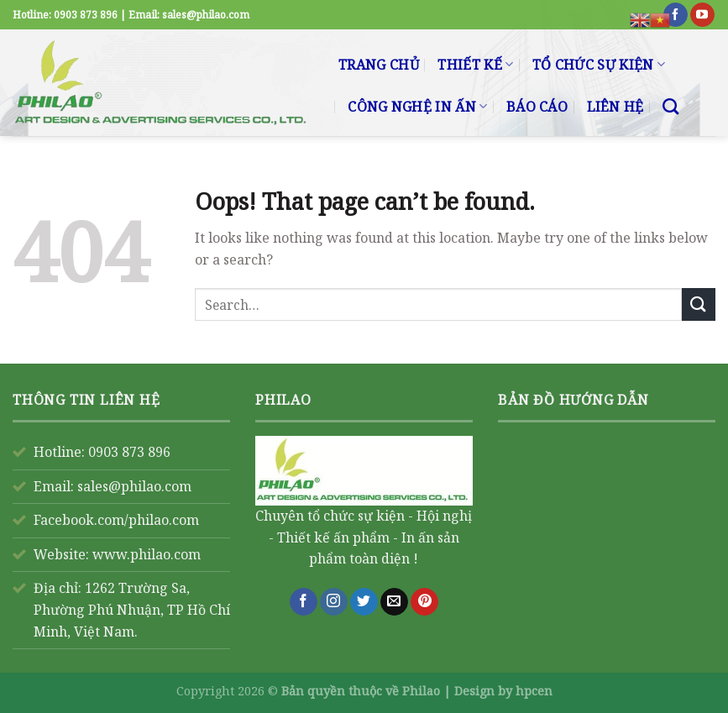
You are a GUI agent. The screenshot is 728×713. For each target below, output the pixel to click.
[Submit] (699, 304)
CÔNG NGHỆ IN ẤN (417, 107)
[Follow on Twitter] (364, 602)
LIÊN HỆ (615, 107)
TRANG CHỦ (379, 65)
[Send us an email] (394, 602)
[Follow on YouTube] (702, 15)
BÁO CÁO (537, 107)
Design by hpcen (503, 691)
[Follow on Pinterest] (424, 602)
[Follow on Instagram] (334, 602)
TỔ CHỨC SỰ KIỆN (599, 65)
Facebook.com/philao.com (116, 520)
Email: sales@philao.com (113, 486)
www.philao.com (147, 554)
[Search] (670, 106)
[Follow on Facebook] (676, 15)
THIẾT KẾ (475, 65)
